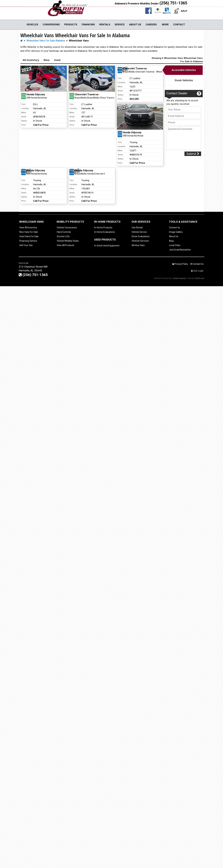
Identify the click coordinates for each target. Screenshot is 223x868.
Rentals (105, 25)
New (47, 60)
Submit (193, 154)
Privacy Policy (180, 264)
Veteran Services (140, 241)
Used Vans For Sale (29, 236)
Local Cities (175, 245)
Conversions (51, 25)
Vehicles (32, 25)
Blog (171, 241)
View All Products (66, 245)
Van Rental (137, 228)
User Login (197, 271)
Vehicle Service (139, 232)
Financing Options (28, 241)
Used (57, 60)
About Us (135, 25)
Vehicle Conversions (67, 228)
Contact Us (175, 228)
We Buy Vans (138, 245)
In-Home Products (103, 228)
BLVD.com (200, 278)
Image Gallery (176, 232)
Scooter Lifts (63, 236)
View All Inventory (28, 228)
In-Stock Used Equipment (107, 246)
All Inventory (31, 60)
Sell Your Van (26, 245)
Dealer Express (180, 278)
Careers (151, 25)
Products (71, 25)
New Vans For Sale (29, 232)
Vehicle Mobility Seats (68, 241)
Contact (179, 25)
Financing (88, 25)
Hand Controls (64, 232)
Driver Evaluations (141, 236)
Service (120, 25)
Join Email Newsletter (180, 250)
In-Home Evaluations (105, 232)
